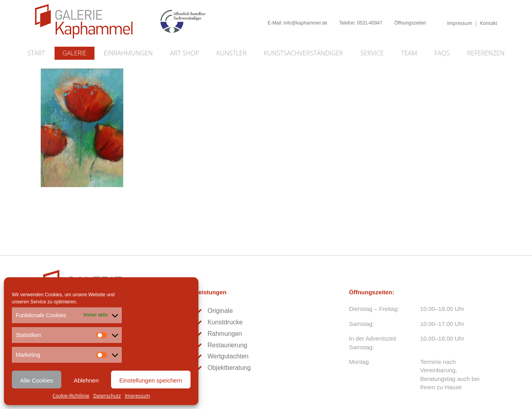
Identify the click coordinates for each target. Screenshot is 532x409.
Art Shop (184, 53)
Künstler (232, 53)
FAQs (442, 53)
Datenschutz (107, 396)
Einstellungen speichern (151, 380)
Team (409, 53)
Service (372, 53)
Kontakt (489, 23)
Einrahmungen (128, 53)
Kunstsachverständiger (304, 53)
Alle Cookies (37, 380)
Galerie (75, 53)
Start (37, 53)
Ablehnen (86, 380)
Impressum (137, 396)
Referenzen (486, 53)
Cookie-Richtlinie (71, 396)
